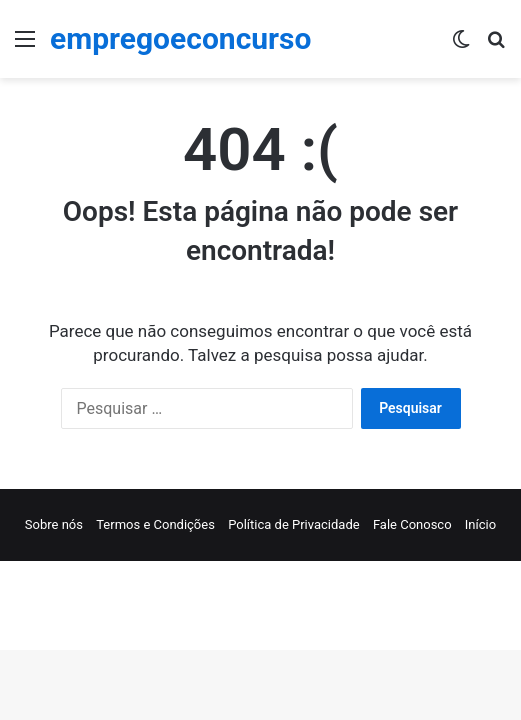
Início (480, 524)
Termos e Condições (155, 524)
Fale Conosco (412, 524)
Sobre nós (54, 524)
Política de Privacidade (294, 524)
